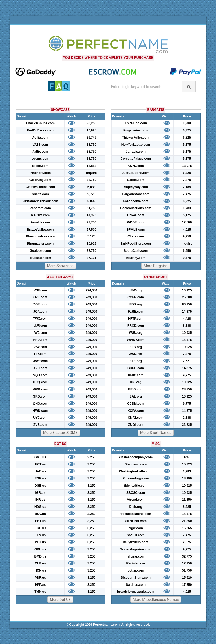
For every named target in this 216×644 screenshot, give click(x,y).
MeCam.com (40, 215)
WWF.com (40, 361)
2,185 (187, 187)
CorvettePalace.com (136, 159)
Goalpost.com (40, 251)
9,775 (91, 194)
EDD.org (136, 304)
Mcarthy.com (136, 258)
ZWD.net (136, 354)
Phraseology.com (136, 478)
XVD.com (40, 368)
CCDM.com (136, 404)
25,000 (187, 297)
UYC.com (40, 418)
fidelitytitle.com (136, 486)
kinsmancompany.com (136, 457)
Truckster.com (40, 258)
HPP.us (40, 585)
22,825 (187, 425)
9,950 (187, 236)
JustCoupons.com (136, 173)
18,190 (187, 478)
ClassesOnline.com (40, 187)
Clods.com (136, 236)
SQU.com (40, 375)
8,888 (91, 201)
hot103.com (136, 535)
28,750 (92, 145)
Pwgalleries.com (136, 130)
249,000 (91, 297)
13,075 (187, 166)
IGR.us (40, 493)
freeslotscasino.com (136, 514)
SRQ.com (40, 396)
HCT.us (40, 464)
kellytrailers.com (136, 542)
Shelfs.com (40, 194)
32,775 (187, 556)
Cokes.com (136, 215)
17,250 (187, 563)
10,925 (92, 130)
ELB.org (136, 347)
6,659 (187, 251)
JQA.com (40, 312)
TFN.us (40, 535)
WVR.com (40, 389)
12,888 (92, 166)
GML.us (40, 457)
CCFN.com (136, 297)
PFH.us (40, 542)
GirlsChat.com (136, 521)
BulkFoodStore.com (136, 244)
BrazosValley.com (40, 230)
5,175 (91, 236)
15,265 (187, 528)
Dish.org (136, 507)
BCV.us (40, 514)
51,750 (92, 208)
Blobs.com (40, 166)
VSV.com (40, 347)
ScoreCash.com (136, 251)
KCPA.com (136, 411)
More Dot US (60, 600)
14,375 (92, 215)
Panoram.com (40, 208)
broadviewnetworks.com (136, 592)
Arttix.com (40, 152)
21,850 (187, 500)
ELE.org (136, 361)
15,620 (187, 578)
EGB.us (40, 528)
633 (187, 457)
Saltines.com (136, 585)
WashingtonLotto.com (136, 471)
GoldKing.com (40, 180)
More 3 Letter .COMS (60, 433)
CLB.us (40, 563)
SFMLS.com (136, 230)
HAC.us (40, 471)
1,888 (187, 123)
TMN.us (40, 592)
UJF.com (40, 326)
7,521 (187, 361)
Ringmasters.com (40, 244)
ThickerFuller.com (136, 138)
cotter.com (136, 570)
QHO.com (40, 404)
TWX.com (40, 319)
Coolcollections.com (136, 208)
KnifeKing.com (136, 123)
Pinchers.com (40, 173)
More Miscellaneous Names (156, 600)
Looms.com (40, 159)
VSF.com (40, 290)
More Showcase (60, 266)
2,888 (187, 418)
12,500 (187, 222)
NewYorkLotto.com (136, 145)
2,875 (187, 542)
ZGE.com (40, 304)
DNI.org (136, 382)
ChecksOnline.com (40, 123)
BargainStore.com (136, 194)
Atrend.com (136, 500)
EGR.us (40, 478)
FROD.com (136, 326)
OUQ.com (40, 382)
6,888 (91, 187)
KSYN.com (136, 166)
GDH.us (40, 549)
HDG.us (40, 507)
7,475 (187, 180)
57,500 (92, 230)
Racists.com (136, 563)
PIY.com (40, 354)
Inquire (91, 173)
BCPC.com (136, 368)
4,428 (187, 319)
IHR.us (40, 500)
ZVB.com (40, 425)
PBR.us (40, 578)
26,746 (92, 138)
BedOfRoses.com (40, 130)
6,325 (187, 130)
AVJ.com (40, 333)
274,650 (91, 290)
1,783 (187, 208)
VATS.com (40, 145)
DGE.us (40, 486)
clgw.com (136, 528)
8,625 (187, 507)
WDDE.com (136, 222)
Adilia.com (40, 138)
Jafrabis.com (136, 152)
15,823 (187, 464)
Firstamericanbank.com (40, 201)
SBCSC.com (136, 493)
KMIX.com (136, 375)
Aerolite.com (40, 222)
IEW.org (136, 290)
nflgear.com (136, 556)
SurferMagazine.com (136, 549)
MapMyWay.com (136, 187)
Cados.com (136, 180)
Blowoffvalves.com (40, 236)
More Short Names (156, 433)
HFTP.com (136, 319)
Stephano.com (136, 464)
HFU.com (40, 340)
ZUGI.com (136, 425)
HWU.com (40, 411)
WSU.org (136, 333)
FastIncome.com (136, 201)
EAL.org (136, 396)
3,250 (91, 457)
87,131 (92, 258)
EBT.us (40, 521)
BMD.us (40, 556)
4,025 (187, 230)
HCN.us (40, 570)
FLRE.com (136, 312)
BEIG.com (136, 389)
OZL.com (40, 297)
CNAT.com (136, 418)
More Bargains (156, 266)
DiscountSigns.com (136, 578)
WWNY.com (136, 340)
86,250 (92, 123)
